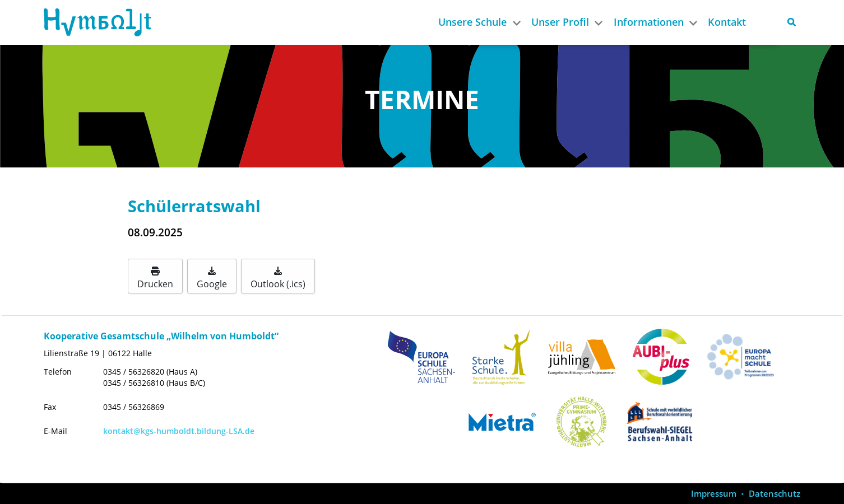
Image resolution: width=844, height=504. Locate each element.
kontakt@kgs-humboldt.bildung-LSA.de (179, 431)
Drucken (155, 278)
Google (212, 278)
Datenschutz (775, 494)
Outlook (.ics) (278, 278)
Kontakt (727, 22)
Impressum (714, 494)
